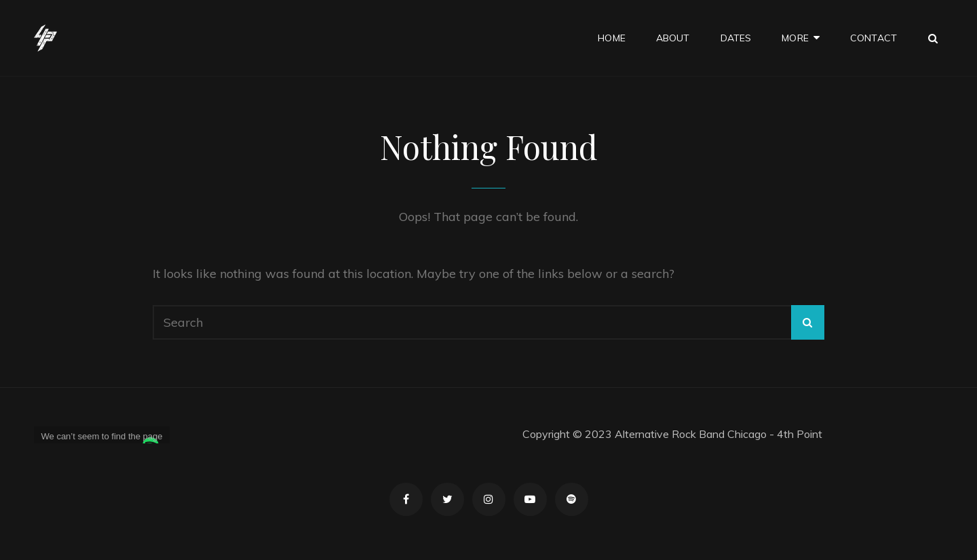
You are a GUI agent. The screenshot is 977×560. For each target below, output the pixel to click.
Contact (874, 38)
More (795, 38)
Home (612, 38)
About (673, 38)
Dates (736, 38)
